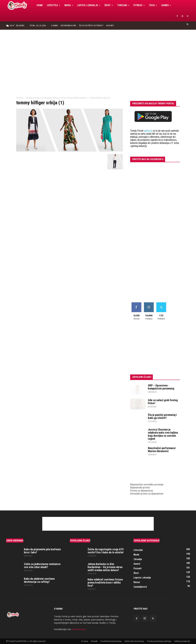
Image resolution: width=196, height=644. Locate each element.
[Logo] (20, 5)
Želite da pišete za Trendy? (91, 25)
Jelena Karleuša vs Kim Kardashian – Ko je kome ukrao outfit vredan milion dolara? (105, 567)
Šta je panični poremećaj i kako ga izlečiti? (162, 416)
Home (40, 5)
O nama (54, 25)
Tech (153, 5)
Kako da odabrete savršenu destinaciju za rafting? (39, 580)
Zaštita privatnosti (182, 641)
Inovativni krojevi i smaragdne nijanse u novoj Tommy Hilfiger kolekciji (56, 98)
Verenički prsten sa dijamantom (147, 494)
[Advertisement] (98, 53)
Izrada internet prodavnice (144, 472)
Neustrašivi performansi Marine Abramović (162, 450)
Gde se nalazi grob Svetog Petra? (163, 402)
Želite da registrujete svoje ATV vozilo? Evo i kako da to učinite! (106, 551)
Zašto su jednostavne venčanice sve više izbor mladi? (42, 566)
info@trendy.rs (79, 629)
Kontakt (110, 25)
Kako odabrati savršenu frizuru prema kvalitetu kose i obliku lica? (105, 583)
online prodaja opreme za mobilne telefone (153, 475)
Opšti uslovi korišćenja (134, 641)
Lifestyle (54, 5)
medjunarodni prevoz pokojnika (146, 478)
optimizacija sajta (139, 466)
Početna (20, 98)
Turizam (123, 5)
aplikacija (148, 131)
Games (166, 5)
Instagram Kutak (68, 25)
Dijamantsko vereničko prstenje (147, 481)
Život (109, 5)
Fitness (139, 5)
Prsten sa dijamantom (142, 491)
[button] (188, 24)
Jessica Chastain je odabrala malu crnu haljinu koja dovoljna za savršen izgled (163, 434)
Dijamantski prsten (140, 488)
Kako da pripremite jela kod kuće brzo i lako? (42, 551)
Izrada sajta (136, 469)
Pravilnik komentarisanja (111, 641)
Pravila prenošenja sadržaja (159, 641)
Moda (69, 5)
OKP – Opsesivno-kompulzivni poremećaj (161, 387)
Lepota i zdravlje (89, 5)
